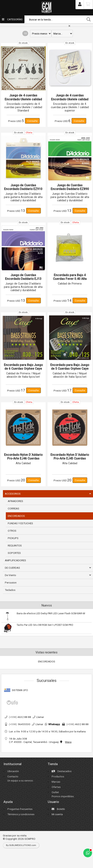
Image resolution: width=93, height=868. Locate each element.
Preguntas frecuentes (20, 809)
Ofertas (56, 787)
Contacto (13, 776)
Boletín (58, 809)
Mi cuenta (57, 814)
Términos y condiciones (21, 814)
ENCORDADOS (47, 661)
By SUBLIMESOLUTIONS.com (21, 845)
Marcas (56, 782)
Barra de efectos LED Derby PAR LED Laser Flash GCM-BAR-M (51, 613)
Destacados (62, 771)
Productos (58, 776)
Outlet (55, 792)
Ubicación (13, 771)
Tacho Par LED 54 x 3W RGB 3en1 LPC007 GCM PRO (45, 625)
